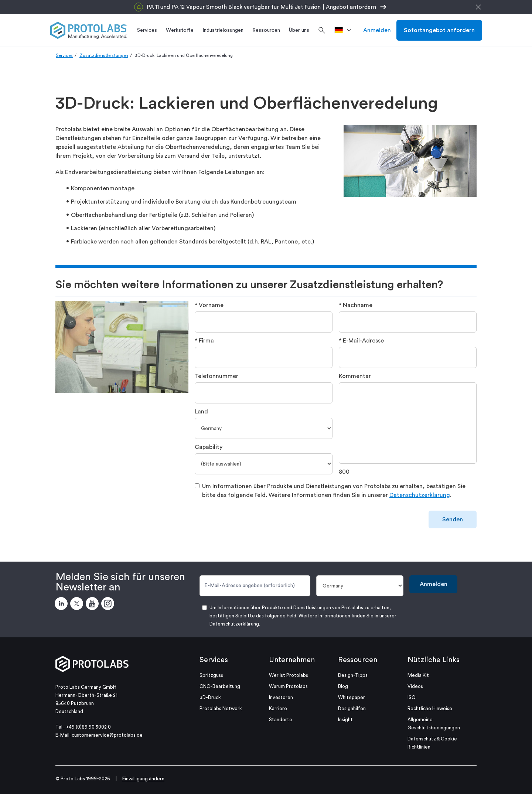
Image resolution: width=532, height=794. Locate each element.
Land (201, 412)
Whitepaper (352, 697)
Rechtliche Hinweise (430, 708)
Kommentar (355, 376)
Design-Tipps (353, 675)
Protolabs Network (221, 708)
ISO (412, 697)
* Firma (204, 341)
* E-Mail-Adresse (361, 341)
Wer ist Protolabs (289, 675)
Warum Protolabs (288, 686)
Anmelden (377, 30)
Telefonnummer (216, 376)
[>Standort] (345, 30)
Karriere (278, 708)
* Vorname (209, 305)
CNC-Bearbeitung (220, 686)
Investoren (281, 697)
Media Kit (418, 675)
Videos (415, 686)
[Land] (264, 428)
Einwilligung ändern (143, 779)
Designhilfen (352, 708)
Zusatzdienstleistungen (104, 55)
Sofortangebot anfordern (439, 30)
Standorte (281, 720)
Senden (453, 519)
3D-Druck (210, 697)
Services (64, 55)
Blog (343, 686)
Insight (345, 720)
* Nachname (356, 305)
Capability (209, 447)
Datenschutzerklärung (420, 495)
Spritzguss (211, 675)
